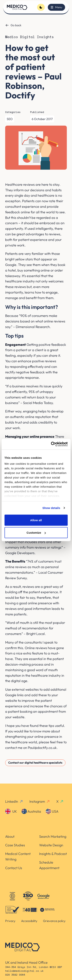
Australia (31, 811)
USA (52, 811)
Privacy (10, 921)
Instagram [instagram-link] (40, 801)
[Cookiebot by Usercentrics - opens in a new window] (51, 444)
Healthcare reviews (20, 184)
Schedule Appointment (49, 865)
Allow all (36, 520)
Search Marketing (53, 836)
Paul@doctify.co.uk (42, 748)
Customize (36, 533)
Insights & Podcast (53, 854)
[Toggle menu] (56, 7)
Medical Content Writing (18, 856)
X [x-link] (60, 801)
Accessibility (29, 921)
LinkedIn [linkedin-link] (14, 801)
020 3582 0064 (15, 975)
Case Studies (15, 845)
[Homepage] (17, 7)
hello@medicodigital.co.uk (24, 971)
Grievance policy (54, 921)
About (10, 836)
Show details (51, 508)
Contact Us (14, 868)
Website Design (51, 845)
